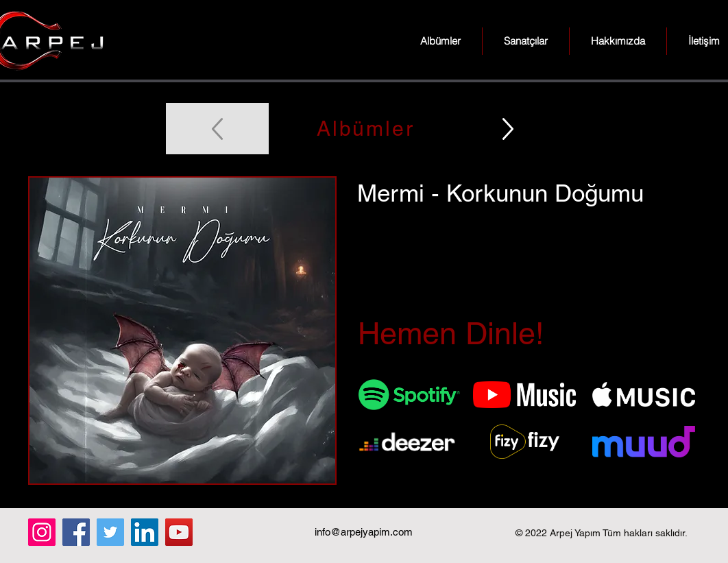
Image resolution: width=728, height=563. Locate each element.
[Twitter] (110, 532)
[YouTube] (179, 532)
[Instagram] (42, 532)
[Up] (508, 129)
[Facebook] (76, 532)
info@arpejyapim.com (364, 532)
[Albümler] (364, 129)
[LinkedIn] (145, 532)
